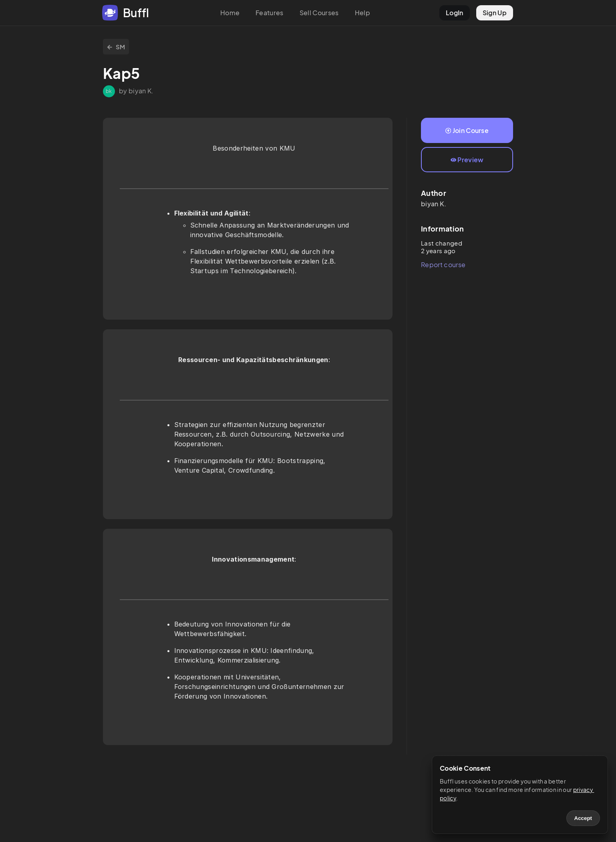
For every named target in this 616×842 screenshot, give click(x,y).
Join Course (467, 130)
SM (116, 47)
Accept (583, 818)
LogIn (455, 13)
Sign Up (495, 13)
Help (362, 13)
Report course (443, 265)
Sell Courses (319, 13)
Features (270, 13)
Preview (467, 160)
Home (230, 13)
